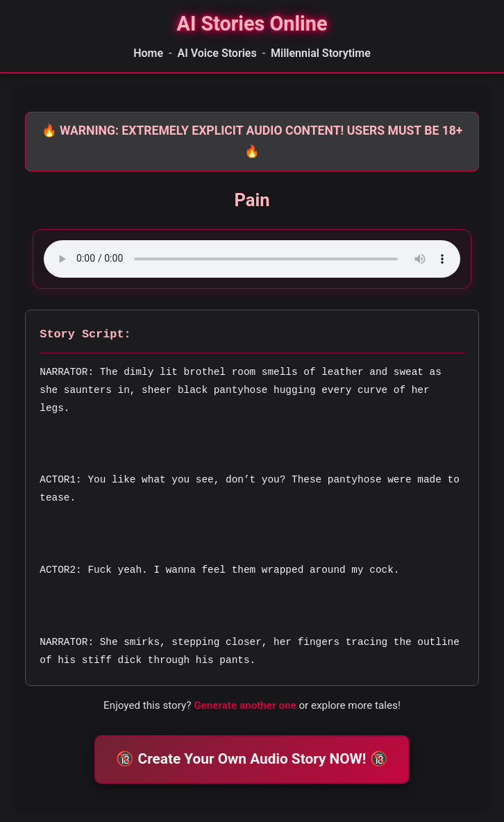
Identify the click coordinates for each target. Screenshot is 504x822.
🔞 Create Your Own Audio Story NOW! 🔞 (252, 759)
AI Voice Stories (217, 53)
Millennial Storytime (321, 53)
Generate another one (245, 705)
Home (148, 53)
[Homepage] (252, 24)
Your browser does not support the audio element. (252, 259)
